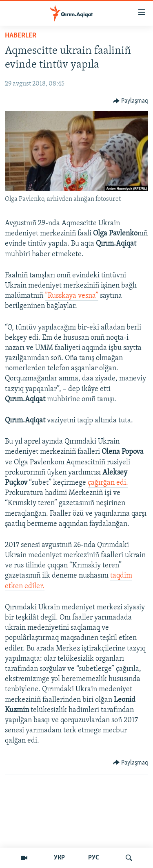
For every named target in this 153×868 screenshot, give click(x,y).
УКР (59, 858)
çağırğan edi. (108, 483)
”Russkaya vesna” (72, 296)
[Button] (131, 101)
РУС (94, 858)
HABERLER (21, 36)
